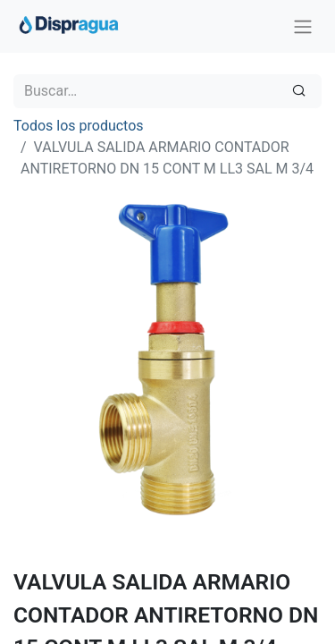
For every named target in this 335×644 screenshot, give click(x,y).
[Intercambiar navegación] (303, 26)
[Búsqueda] (299, 91)
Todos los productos (79, 126)
